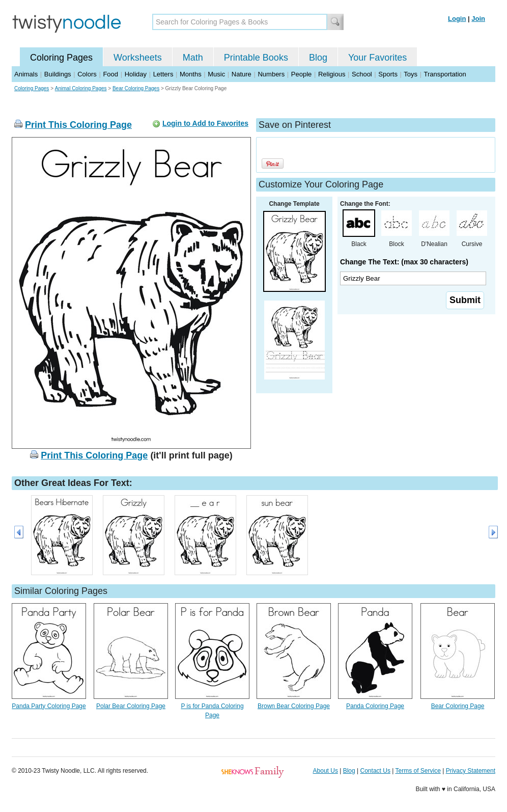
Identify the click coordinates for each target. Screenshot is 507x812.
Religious (332, 74)
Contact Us (375, 771)
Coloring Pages (61, 58)
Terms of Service (418, 771)
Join (478, 19)
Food (110, 74)
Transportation (445, 74)
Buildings (58, 74)
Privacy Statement (471, 771)
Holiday (136, 74)
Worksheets (138, 58)
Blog (318, 58)
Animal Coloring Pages (81, 88)
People (301, 74)
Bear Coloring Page (458, 706)
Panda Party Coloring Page (49, 706)
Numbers (271, 74)
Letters (163, 74)
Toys (411, 74)
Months (191, 74)
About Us (326, 771)
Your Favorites (377, 58)
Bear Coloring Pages (136, 88)
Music (216, 74)
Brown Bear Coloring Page (294, 706)
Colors (87, 74)
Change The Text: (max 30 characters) (404, 262)
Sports (388, 74)
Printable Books (256, 58)
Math (193, 58)
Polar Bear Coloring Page (131, 706)
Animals (26, 74)
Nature (242, 74)
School (362, 74)
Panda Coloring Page (375, 706)
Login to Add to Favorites (205, 123)
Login (457, 19)
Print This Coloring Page (78, 125)
